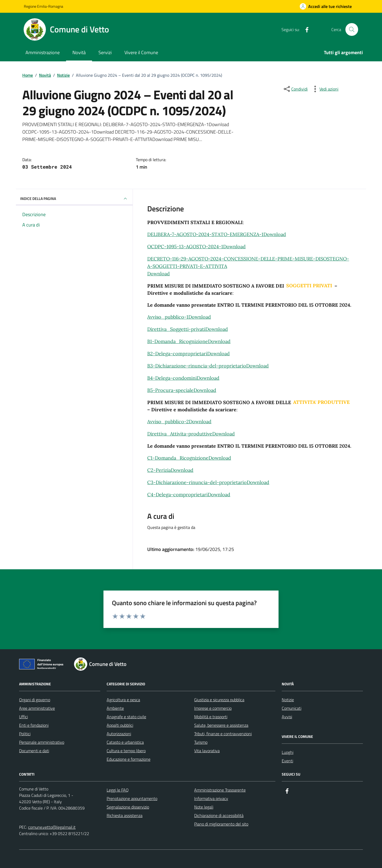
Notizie (288, 700)
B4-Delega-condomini (172, 378)
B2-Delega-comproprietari (177, 354)
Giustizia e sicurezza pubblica (219, 700)
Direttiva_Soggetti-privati (176, 329)
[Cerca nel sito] (352, 29)
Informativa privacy (211, 798)
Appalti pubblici (120, 725)
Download (275, 234)
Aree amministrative (37, 708)
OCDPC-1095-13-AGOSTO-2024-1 (185, 247)
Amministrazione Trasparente (220, 790)
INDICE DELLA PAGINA (74, 199)
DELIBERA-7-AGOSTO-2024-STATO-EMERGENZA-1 (205, 234)
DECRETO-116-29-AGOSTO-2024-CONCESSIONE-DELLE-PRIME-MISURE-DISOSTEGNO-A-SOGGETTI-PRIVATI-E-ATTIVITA (248, 262)
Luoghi (288, 752)
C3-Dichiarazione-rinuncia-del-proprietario (197, 482)
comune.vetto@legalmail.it (52, 827)
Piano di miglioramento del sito (221, 824)
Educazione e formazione (129, 759)
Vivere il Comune (141, 52)
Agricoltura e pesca (123, 700)
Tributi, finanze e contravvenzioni (223, 734)
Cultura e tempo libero (126, 751)
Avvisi (287, 717)
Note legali (204, 807)
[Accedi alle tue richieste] (326, 6)
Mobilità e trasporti (211, 717)
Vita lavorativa (207, 751)
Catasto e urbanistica (125, 742)
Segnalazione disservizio (128, 807)
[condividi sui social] (295, 89)
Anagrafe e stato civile (126, 717)
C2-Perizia (159, 470)
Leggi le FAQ (118, 790)
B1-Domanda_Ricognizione (178, 341)
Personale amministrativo (42, 742)
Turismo (201, 742)
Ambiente (115, 708)
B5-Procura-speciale (170, 390)
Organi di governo (35, 700)
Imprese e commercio (213, 708)
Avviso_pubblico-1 (168, 317)
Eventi (287, 761)
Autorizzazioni (119, 734)
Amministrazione (43, 52)
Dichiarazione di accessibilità (219, 815)
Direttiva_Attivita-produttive (180, 434)
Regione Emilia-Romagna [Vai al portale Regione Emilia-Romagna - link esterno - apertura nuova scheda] (44, 6)
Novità (79, 52)
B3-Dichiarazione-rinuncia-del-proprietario (197, 366)
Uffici (23, 717)
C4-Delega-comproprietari (177, 495)
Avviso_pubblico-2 (168, 422)
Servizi (105, 52)
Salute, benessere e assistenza (221, 725)
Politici (25, 734)
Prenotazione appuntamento (132, 798)
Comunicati (292, 708)
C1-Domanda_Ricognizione (178, 458)
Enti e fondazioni (34, 725)
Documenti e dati (34, 751)
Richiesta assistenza (125, 815)
